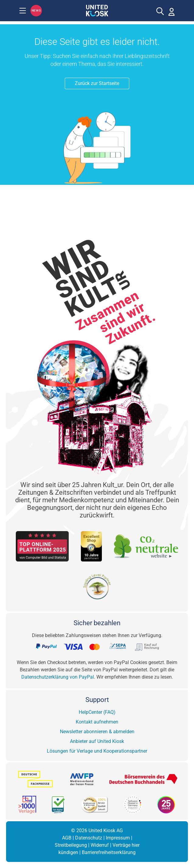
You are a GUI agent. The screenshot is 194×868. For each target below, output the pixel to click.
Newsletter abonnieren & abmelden (97, 732)
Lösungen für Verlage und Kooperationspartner (97, 751)
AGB (67, 838)
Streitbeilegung (71, 845)
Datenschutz (89, 838)
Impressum (118, 838)
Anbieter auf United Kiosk (97, 741)
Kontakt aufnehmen (97, 722)
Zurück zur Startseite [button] (97, 83)
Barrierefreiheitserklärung (109, 852)
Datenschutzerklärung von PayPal (58, 677)
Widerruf (100, 845)
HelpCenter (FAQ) (97, 712)
